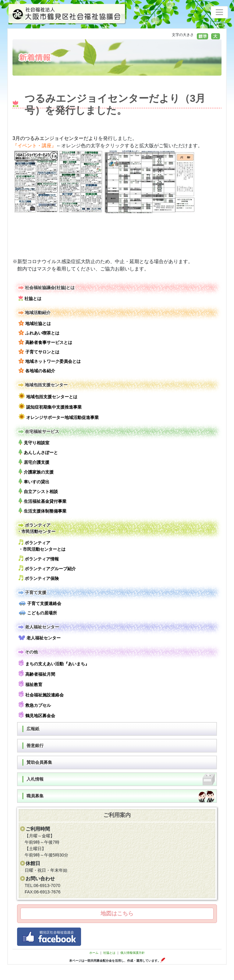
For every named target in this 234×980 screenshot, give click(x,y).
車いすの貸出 (34, 481)
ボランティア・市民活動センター (36, 528)
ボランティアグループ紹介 (47, 568)
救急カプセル (35, 705)
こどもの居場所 (38, 613)
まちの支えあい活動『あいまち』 (54, 663)
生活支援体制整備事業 (43, 511)
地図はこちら (117, 914)
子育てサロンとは (39, 352)
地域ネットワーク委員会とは (50, 361)
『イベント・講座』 (34, 146)
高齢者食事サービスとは (45, 342)
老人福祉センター (38, 627)
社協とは (30, 298)
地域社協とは (35, 323)
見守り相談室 (34, 442)
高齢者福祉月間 (37, 673)
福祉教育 (30, 684)
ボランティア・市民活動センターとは (42, 545)
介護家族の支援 (36, 472)
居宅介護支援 (34, 462)
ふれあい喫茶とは (39, 333)
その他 (27, 652)
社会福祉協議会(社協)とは (46, 288)
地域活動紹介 (34, 313)
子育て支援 (32, 593)
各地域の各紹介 (37, 370)
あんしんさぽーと (38, 452)
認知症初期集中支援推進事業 (50, 406)
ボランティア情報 (39, 558)
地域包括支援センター (42, 385)
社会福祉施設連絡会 (41, 694)
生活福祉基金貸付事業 (43, 501)
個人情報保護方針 (133, 953)
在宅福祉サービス (38, 432)
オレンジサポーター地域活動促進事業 (59, 417)
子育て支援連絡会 (40, 603)
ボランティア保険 (39, 578)
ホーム (94, 953)
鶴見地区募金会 (37, 715)
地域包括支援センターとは (48, 396)
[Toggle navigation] (219, 12)
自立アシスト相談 (38, 491)
